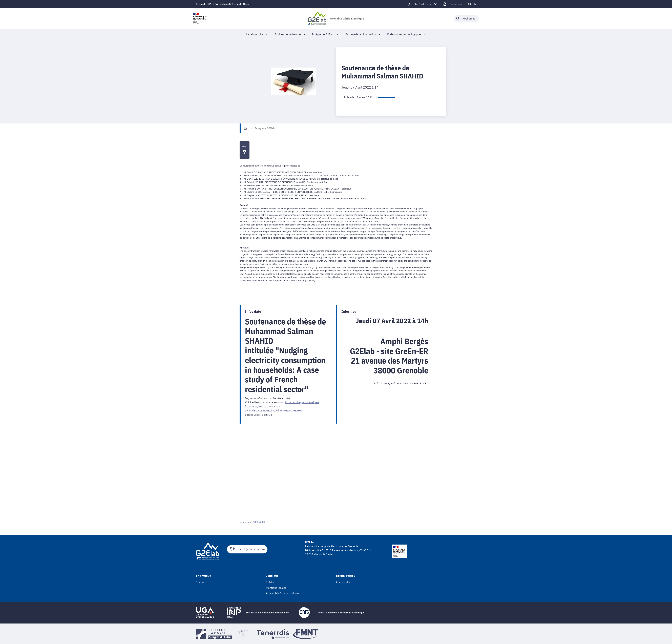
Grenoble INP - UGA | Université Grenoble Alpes (222, 4)
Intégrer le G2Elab (265, 128)
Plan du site (343, 582)
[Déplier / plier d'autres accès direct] (423, 4)
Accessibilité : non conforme (283, 593)
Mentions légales (276, 587)
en (474, 4)
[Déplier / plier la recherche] (466, 18)
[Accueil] (245, 128)
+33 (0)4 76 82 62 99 (247, 549)
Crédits (270, 582)
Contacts (201, 582)
